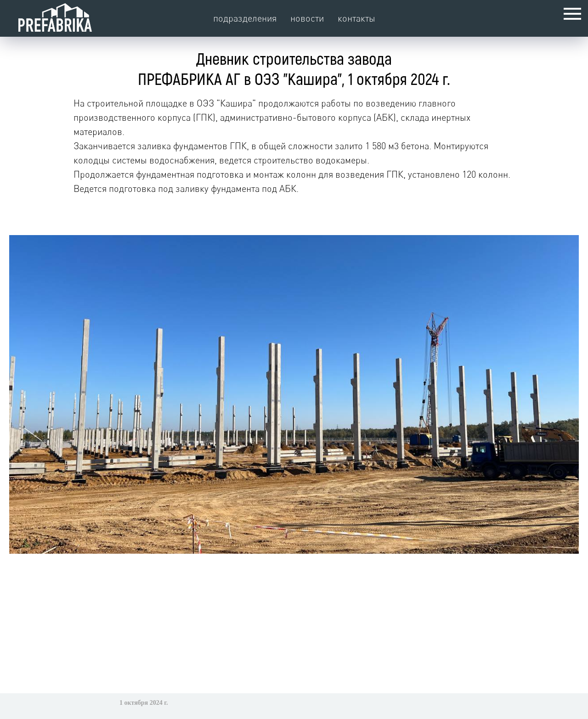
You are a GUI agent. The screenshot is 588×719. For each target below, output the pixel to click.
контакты (356, 18)
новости (307, 18)
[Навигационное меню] (572, 14)
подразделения (245, 18)
